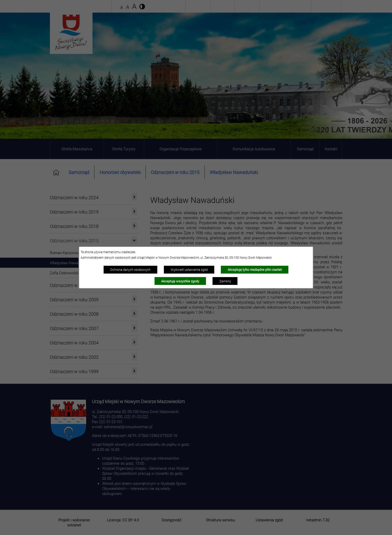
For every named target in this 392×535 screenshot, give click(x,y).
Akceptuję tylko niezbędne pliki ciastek (255, 270)
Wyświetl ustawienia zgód (189, 270)
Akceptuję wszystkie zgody (180, 281)
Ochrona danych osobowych (130, 270)
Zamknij (225, 281)
